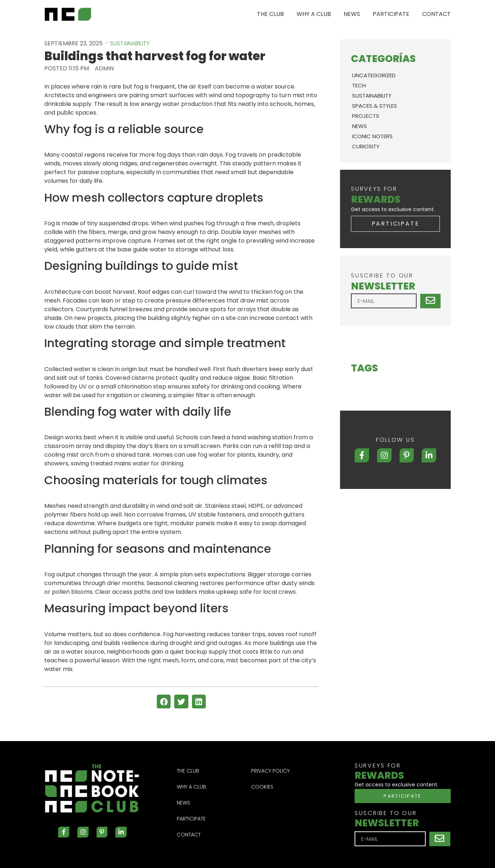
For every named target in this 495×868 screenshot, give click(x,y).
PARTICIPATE (391, 14)
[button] (164, 702)
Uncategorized (374, 75)
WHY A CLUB (314, 14)
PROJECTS (366, 116)
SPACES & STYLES (375, 106)
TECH (359, 85)
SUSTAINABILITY (372, 96)
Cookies (262, 787)
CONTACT (436, 14)
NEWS (352, 14)
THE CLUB (270, 14)
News (359, 126)
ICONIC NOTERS (372, 136)
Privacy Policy (270, 771)
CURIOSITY (366, 146)
